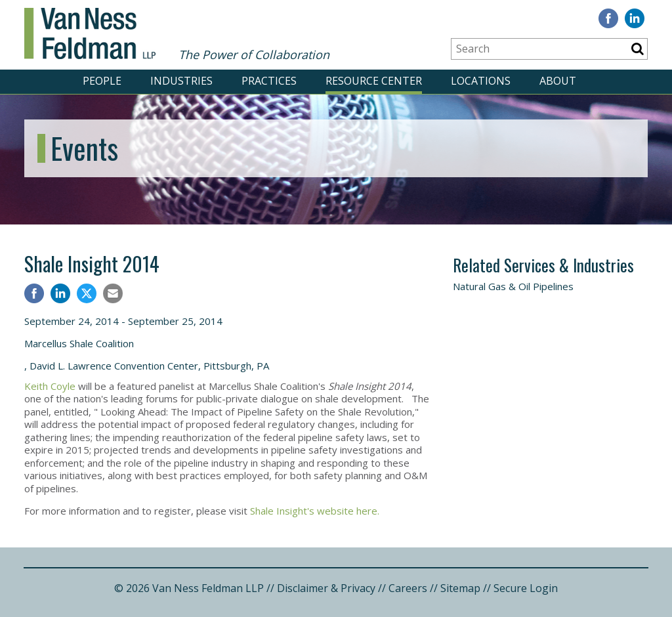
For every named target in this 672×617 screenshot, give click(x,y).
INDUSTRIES (181, 81)
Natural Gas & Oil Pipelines (513, 286)
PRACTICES (269, 81)
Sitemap (460, 588)
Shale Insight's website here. (315, 511)
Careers (408, 588)
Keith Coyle (50, 386)
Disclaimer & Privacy (326, 588)
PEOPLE (102, 81)
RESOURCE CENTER (374, 81)
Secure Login (526, 588)
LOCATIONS (481, 81)
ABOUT (558, 81)
